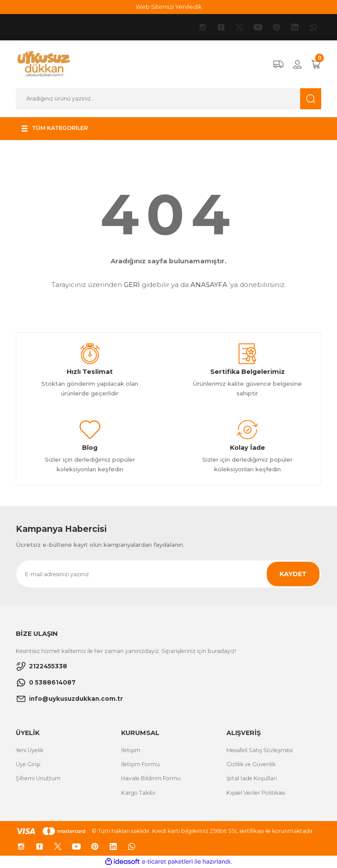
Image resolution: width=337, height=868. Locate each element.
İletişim (131, 750)
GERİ (132, 285)
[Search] (168, 99)
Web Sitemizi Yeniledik (169, 7)
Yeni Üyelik (30, 750)
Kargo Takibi (138, 793)
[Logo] (44, 64)
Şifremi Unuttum (38, 778)
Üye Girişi (28, 764)
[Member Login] (297, 64)
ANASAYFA (209, 285)
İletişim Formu (140, 764)
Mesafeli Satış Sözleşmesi (260, 750)
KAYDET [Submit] (293, 574)
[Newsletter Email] (168, 574)
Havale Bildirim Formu (151, 778)
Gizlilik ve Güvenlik (251, 764)
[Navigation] (56, 129)
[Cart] (316, 64)
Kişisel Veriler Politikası (256, 793)
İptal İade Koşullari (252, 778)
